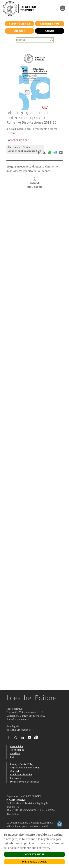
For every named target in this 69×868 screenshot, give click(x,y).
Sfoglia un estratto (19, 166)
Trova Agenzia (17, 750)
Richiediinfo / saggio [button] (35, 183)
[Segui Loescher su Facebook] (10, 738)
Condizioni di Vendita (21, 774)
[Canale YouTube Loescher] (31, 738)
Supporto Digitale (20, 24)
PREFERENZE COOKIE (34, 862)
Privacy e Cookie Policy (22, 764)
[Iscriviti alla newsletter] (38, 738)
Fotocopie (15, 778)
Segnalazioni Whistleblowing (25, 767)
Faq (12, 757)
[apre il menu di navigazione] (63, 8)
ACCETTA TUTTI (35, 854)
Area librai (15, 753)
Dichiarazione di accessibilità (25, 782)
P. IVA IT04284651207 (16, 800)
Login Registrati (50, 24)
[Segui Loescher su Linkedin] (24, 738)
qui (6, 843)
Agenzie (50, 31)
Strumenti (20, 31)
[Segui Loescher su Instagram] (17, 738)
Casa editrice (17, 746)
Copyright (15, 771)
